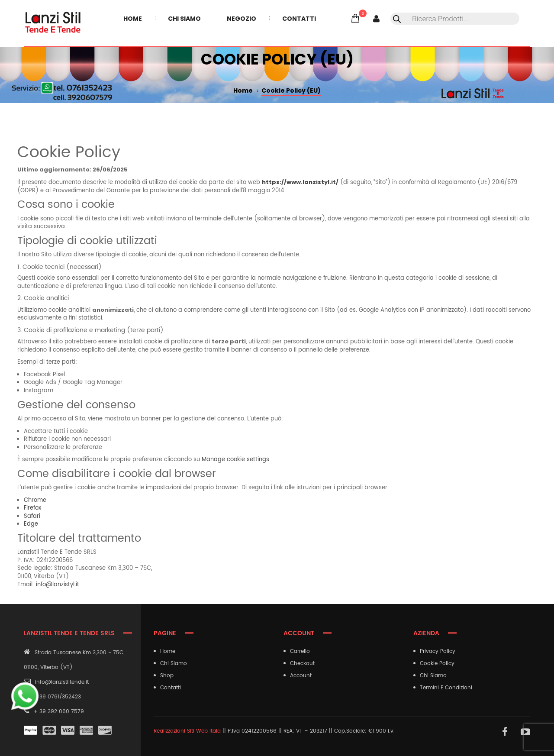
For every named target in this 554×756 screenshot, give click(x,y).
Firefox (32, 508)
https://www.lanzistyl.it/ (300, 182)
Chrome (35, 500)
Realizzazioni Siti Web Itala (187, 731)
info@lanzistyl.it (58, 585)
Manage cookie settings (235, 460)
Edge (31, 524)
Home (243, 90)
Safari (32, 516)
